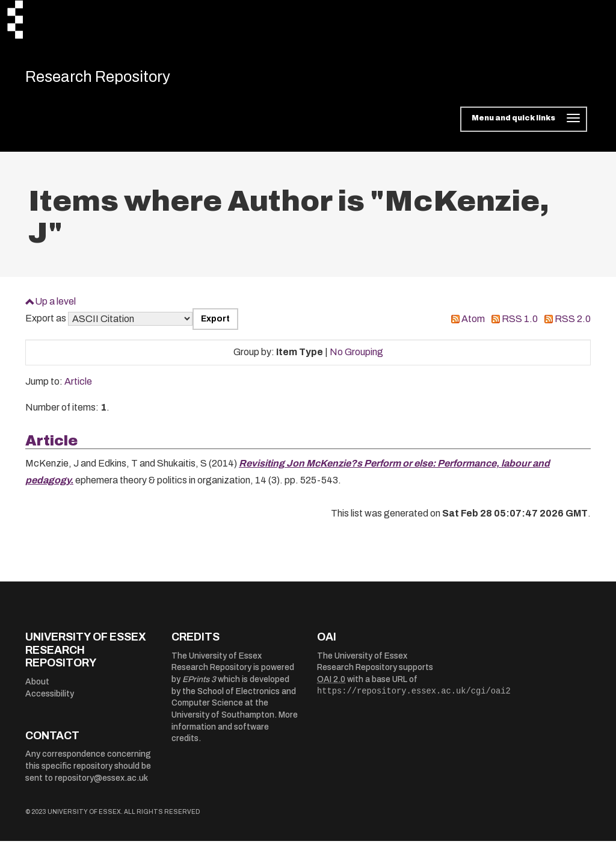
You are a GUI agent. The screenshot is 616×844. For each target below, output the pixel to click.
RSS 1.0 (520, 322)
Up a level (55, 304)
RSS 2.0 (573, 322)
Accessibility (50, 697)
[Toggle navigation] (524, 123)
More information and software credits (235, 730)
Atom (473, 322)
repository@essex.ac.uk (101, 781)
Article (78, 385)
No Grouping (356, 355)
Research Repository (110, 78)
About (37, 685)
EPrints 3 (199, 683)
